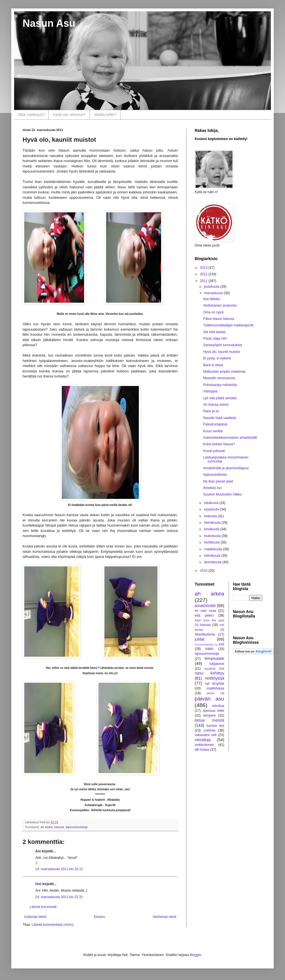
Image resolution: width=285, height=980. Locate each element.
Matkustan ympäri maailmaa (224, 372)
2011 (204, 281)
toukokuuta (213, 536)
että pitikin (204, 615)
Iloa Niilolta (211, 299)
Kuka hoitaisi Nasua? (219, 444)
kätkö (210, 649)
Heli (38, 884)
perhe (211, 693)
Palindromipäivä (215, 424)
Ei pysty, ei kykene (217, 358)
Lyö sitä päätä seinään (220, 398)
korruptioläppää (204, 644)
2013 (204, 268)
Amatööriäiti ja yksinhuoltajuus (226, 468)
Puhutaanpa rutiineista (220, 385)
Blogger (195, 955)
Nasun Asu (49, 23)
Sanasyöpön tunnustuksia (222, 345)
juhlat (199, 639)
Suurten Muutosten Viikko (222, 494)
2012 (204, 274)
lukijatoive (217, 664)
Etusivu (99, 917)
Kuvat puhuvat (214, 451)
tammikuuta (213, 562)
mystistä (210, 669)
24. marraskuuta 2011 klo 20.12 (59, 869)
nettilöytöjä (215, 678)
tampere (209, 715)
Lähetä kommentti (43, 907)
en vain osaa (205, 611)
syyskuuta (212, 509)
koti (222, 644)
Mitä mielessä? (31, 115)
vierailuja (203, 740)
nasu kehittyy (210, 673)
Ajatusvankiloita (215, 475)
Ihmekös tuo (212, 488)
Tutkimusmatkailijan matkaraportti (228, 325)
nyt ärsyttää (214, 684)
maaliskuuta (213, 549)
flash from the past (210, 620)
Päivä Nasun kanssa (219, 319)
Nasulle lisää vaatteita (220, 418)
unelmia (209, 730)
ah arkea (47, 827)
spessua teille (213, 711)
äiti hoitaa (202, 750)
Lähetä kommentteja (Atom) (52, 925)
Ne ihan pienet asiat (218, 481)
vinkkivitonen (204, 745)
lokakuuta (212, 503)
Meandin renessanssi (219, 378)
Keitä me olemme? (69, 115)
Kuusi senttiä (213, 431)
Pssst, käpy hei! (215, 339)
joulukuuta (212, 287)
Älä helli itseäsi (214, 332)
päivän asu (210, 699)
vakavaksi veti (206, 735)
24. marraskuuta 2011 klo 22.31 (59, 897)
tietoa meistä (210, 720)
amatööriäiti (205, 606)
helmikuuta (213, 556)
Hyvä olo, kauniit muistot (222, 352)
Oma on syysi (213, 312)
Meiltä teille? (105, 115)
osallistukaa (215, 688)
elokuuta (211, 516)
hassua (59, 827)
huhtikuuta (212, 542)
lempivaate (214, 658)
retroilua (218, 706)
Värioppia (210, 391)
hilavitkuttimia (205, 634)
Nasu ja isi (211, 411)
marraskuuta (214, 293)
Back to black (213, 365)
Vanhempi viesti (165, 917)
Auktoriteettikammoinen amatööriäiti (230, 438)
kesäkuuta (212, 529)
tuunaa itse (215, 726)
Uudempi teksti (35, 917)
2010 (204, 571)
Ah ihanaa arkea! (216, 405)
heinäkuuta (213, 523)
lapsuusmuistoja (77, 827)
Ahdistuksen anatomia (220, 305)
